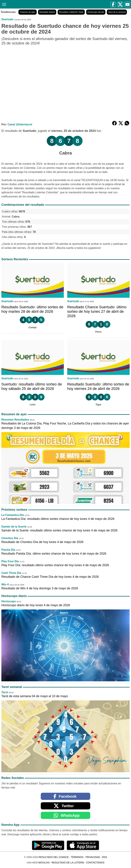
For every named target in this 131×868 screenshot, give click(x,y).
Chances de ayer (28, 12)
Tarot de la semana (117, 12)
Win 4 (5, 584)
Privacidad (93, 857)
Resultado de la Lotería (68, 863)
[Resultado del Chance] (34, 4)
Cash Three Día (11, 573)
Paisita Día (8, 550)
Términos (77, 857)
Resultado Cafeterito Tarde (71, 12)
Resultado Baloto (47, 12)
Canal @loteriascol (20, 124)
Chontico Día (10, 538)
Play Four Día (10, 561)
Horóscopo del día (96, 12)
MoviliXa (44, 863)
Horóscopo (9, 601)
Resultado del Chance (54, 857)
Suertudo (7, 19)
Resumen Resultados (15, 420)
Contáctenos (95, 863)
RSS (104, 857)
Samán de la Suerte (14, 527)
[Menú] (3, 4)
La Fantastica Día (13, 515)
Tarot (5, 692)
